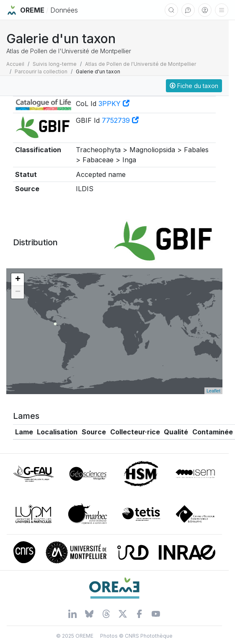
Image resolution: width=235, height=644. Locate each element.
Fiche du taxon (194, 86)
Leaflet (213, 391)
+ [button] (18, 280)
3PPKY (114, 104)
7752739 (120, 120)
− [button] (18, 292)
